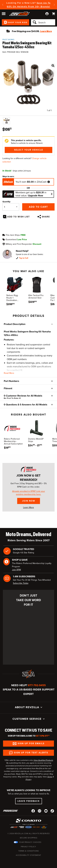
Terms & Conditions (28, 851)
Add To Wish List (18, 217)
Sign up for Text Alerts (31, 753)
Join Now (29, 501)
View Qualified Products (43, 760)
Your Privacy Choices (30, 842)
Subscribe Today (21, 583)
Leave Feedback (29, 801)
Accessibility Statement (28, 855)
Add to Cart (38, 207)
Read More (9, 373)
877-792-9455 (37, 685)
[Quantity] (11, 207)
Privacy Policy (28, 847)
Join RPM (16, 570)
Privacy (28, 779)
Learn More (28, 507)
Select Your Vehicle (29, 150)
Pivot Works (8, 40)
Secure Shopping (29, 838)
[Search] (43, 22)
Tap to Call (24, 258)
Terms (50, 777)
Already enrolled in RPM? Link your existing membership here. (29, 493)
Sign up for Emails (31, 743)
